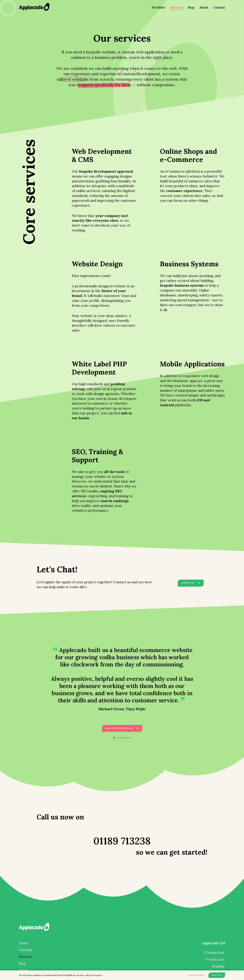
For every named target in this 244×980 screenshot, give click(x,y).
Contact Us (191, 583)
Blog (191, 7)
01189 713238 (122, 836)
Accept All (216, 975)
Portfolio (158, 7)
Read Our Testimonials (120, 729)
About (204, 7)
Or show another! (124, 738)
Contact (219, 7)
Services (176, 7)
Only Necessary (194, 975)
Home (24, 944)
